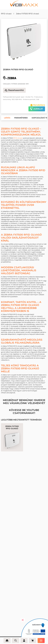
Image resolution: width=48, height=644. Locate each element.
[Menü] (41, 641)
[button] (17, 60)
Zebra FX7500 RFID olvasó (28, 14)
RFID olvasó (6, 14)
